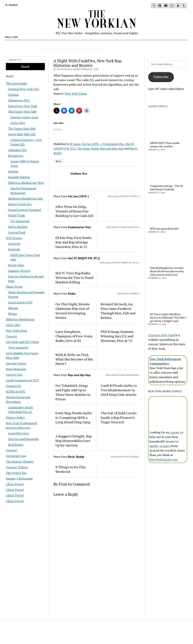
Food (105, 45)
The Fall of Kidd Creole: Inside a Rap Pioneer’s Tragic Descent (119, 417)
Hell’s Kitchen (18, 227)
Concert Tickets (17, 467)
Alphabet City (18, 150)
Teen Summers (18, 347)
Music (118, 45)
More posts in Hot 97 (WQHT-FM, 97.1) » (120, 263)
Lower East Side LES (22, 134)
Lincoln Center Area (24, 117)
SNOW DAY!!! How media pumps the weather (165, 145)
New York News (16, 331)
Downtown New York (23, 106)
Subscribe (161, 77)
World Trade (17, 215)
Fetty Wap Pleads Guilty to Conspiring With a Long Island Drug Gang (74, 417)
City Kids (134, 45)
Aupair (175, 432)
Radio (95, 148)
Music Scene (14, 287)
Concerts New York (161, 335)
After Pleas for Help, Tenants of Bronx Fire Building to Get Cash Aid (74, 211)
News (59, 161)
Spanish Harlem (19, 177)
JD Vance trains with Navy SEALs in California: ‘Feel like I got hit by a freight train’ (168, 318)
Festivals (14, 249)
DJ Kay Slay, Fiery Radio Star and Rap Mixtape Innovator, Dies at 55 (73, 242)
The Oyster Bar (16, 473)
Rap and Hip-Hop (112, 148)
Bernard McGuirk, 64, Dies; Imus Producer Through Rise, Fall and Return (118, 311)
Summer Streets (19, 271)
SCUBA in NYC (16, 392)
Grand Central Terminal (25, 210)
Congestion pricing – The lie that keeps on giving (166, 188)
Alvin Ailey (18, 123)
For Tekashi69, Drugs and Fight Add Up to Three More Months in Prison (73, 392)
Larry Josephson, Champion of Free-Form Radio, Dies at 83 (74, 336)
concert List (14, 375)
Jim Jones (84, 148)
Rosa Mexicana (16, 369)
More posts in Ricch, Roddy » (125, 457)
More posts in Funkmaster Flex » (123, 227)
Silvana (13, 308)
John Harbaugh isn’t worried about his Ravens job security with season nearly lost (167, 271)
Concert (11, 336)
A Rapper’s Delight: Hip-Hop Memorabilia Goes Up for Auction (74, 441)
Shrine (13, 314)
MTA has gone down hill (164, 229)
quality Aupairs (160, 446)
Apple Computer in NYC (22, 380)
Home (27, 45)
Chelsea (13, 95)
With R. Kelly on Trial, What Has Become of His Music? (74, 359)
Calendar (40, 45)
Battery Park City (20, 204)
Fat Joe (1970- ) (92, 144)
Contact (166, 45)
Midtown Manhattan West (26, 183)
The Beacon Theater (20, 462)
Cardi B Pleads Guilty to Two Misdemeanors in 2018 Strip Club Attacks (119, 390)
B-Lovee (75, 144)
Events (90, 45)
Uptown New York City (24, 89)
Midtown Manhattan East (26, 198)
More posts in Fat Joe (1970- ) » (124, 196)
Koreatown (16, 156)
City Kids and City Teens (22, 342)
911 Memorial (20, 221)
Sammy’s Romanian (19, 478)
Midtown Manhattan (20, 319)
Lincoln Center (16, 363)
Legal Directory (19, 433)
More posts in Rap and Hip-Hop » (123, 375)
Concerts (14, 244)
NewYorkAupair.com (164, 459)
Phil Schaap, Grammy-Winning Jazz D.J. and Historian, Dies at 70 (118, 336)
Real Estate (16, 445)
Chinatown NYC (19, 100)
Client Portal (15, 484)
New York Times (76, 94)
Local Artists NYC (20, 302)
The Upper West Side (22, 112)
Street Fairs (16, 265)
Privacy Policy (15, 417)
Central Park (17, 232)
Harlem (13, 171)
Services (149, 45)
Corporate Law (16, 456)
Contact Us (13, 386)
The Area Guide (16, 83)
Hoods (74, 45)
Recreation (56, 45)
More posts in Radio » (129, 293)
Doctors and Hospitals (23, 439)
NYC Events (14, 238)
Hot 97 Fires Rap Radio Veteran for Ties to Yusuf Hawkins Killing (74, 278)
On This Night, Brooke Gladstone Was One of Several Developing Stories (73, 311)
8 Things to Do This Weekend (71, 469)
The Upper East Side (22, 128)
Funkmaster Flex (113, 144)
